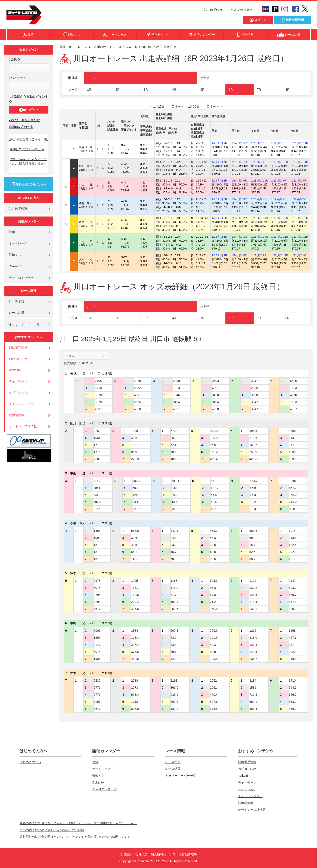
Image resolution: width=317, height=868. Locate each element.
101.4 (174, 602)
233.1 (253, 609)
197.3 (215, 509)
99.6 (213, 559)
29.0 (213, 545)
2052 (213, 681)
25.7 (252, 545)
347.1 (174, 531)
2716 (97, 509)
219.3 (293, 659)
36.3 (174, 438)
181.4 (174, 709)
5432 (97, 681)
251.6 (174, 609)
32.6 (134, 538)
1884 (134, 631)
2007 (97, 631)
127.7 (215, 488)
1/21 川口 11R (300, 143)
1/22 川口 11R (280, 237)
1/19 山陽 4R (279, 199)
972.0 (214, 431)
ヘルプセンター (242, 9)
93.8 (213, 588)
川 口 (92, 78)
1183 (174, 581)
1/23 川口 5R (259, 143)
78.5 (174, 452)
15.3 (253, 495)
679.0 (174, 431)
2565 (137, 402)
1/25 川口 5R (219, 199)
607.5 (174, 702)
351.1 (176, 481)
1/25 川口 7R (219, 143)
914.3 (293, 438)
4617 (97, 609)
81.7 (174, 595)
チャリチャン (18, 381)
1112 (134, 702)
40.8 (134, 438)
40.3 (213, 645)
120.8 (214, 438)
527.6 (214, 702)
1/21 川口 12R (300, 218)
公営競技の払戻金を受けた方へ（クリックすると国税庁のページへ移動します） (75, 837)
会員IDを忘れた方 (21, 127)
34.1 (175, 488)
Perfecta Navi (18, 359)
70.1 (175, 509)
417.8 (293, 602)
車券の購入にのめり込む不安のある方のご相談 (52, 830)
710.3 (253, 695)
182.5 (293, 545)
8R (287, 90)
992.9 (136, 481)
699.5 (293, 459)
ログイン (29, 110)
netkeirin (15, 370)
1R (89, 90)
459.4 (214, 459)
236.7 (253, 659)
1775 (97, 452)
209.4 (135, 602)
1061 (97, 488)
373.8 (135, 652)
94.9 (213, 652)
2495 (98, 381)
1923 (176, 388)
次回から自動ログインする (28, 99)
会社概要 (142, 854)
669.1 (253, 702)
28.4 (174, 645)
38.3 (253, 509)
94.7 (292, 645)
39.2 (253, 502)
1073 (134, 688)
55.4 (214, 495)
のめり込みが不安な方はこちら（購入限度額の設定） (28, 161)
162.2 (214, 452)
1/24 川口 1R (239, 237)
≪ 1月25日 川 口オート (167, 106)
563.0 (135, 531)
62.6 (214, 502)
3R (146, 90)
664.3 (214, 581)
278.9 (135, 459)
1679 (97, 559)
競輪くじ (15, 255)
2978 (137, 381)
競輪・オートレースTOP (76, 47)
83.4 (135, 502)
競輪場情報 (17, 415)
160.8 (214, 609)
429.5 (253, 459)
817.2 (293, 445)
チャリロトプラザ (21, 278)
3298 (254, 395)
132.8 (135, 595)
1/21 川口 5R (299, 181)
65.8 (135, 488)
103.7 (135, 445)
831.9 (215, 481)
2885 (254, 388)
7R (259, 90)
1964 (97, 438)
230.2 (253, 588)
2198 (174, 681)
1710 (98, 388)
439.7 (214, 531)
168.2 (293, 495)
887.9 (97, 502)
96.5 (213, 445)
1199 (253, 581)
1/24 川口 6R (239, 181)
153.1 (135, 588)
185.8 (174, 459)
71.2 (213, 602)
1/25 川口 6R (219, 162)
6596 (294, 381)
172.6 (253, 438)
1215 (253, 631)
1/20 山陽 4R (259, 199)
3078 (98, 395)
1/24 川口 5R (239, 143)
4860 (137, 409)
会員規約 (126, 854)
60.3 (174, 559)
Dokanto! (15, 266)
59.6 (174, 652)
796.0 (214, 631)
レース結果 (17, 313)
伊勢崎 (205, 78)
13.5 (175, 502)
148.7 (135, 559)
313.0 (253, 638)
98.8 (292, 509)
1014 (292, 531)
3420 (215, 395)
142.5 (253, 652)
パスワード (18, 78)
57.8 (213, 595)
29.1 (175, 495)
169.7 (253, 445)
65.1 (134, 552)
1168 (292, 631)
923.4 (135, 695)
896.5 (253, 431)
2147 (292, 581)
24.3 (174, 538)
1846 (176, 395)
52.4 (174, 445)
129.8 (214, 659)
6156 (97, 702)
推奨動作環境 (188, 854)
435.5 (135, 609)
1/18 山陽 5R (299, 199)
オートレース (18, 243)
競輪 (12, 232)
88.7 (252, 559)
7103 (294, 388)
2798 (97, 595)
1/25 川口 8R (219, 181)
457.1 (293, 638)
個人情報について (163, 854)
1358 (97, 531)
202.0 (293, 552)
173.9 (174, 588)
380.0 (293, 609)
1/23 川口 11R (260, 181)
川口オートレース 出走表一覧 (117, 47)
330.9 (293, 709)
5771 (97, 688)
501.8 (253, 531)
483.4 (253, 709)
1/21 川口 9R (299, 255)
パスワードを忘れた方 (24, 120)
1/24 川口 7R (239, 162)
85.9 (134, 452)
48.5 (134, 545)
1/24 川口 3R (239, 199)
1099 (134, 431)
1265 (292, 481)
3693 (215, 381)
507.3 (174, 631)
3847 (254, 381)
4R (174, 90)
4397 (98, 409)
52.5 (252, 552)
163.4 (135, 638)
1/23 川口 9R (259, 162)
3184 (176, 402)
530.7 (293, 595)
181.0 (293, 559)
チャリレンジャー (21, 404)
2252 (137, 388)
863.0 (174, 688)
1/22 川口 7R (279, 143)
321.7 (136, 509)
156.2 (293, 695)
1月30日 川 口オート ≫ (205, 106)
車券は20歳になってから (27, 149)
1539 (253, 688)
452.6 (135, 659)
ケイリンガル (18, 393)
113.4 (253, 602)
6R (231, 90)
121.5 (253, 595)
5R (203, 90)
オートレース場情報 (23, 426)
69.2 (252, 538)
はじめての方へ (215, 9)
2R (118, 90)
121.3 (253, 645)
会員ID (15, 59)
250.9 (253, 452)
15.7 (174, 552)
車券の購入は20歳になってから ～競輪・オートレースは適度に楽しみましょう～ (78, 823)
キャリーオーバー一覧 (24, 324)
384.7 (254, 481)
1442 (97, 495)
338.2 (293, 702)
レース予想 (17, 301)
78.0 (174, 638)
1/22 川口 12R (280, 162)
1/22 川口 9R (279, 181)
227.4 (135, 645)
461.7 (293, 488)
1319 (97, 545)
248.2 (293, 502)
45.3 (213, 538)
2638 (134, 681)
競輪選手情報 (18, 348)
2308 (97, 459)
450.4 (214, 695)
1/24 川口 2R (239, 218)
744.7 (293, 688)
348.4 (293, 538)
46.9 (253, 488)
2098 (176, 381)
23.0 (174, 545)
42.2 (174, 659)
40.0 (213, 552)
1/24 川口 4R (239, 255)
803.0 (293, 588)
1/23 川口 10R (260, 218)
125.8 (136, 495)
